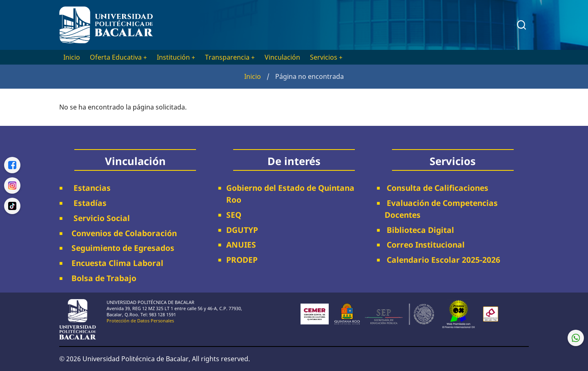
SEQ (234, 215)
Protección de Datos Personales (140, 321)
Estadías (87, 203)
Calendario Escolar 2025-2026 (442, 260)
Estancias (89, 188)
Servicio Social (99, 218)
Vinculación (282, 57)
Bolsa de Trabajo (104, 278)
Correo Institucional (425, 245)
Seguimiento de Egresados (123, 248)
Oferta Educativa (118, 57)
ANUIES (241, 245)
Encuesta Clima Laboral (115, 263)
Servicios (326, 57)
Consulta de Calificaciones (437, 188)
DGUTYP (242, 230)
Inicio (72, 57)
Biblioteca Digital (419, 230)
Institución (176, 57)
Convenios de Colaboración (122, 233)
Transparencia (230, 57)
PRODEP (242, 260)
